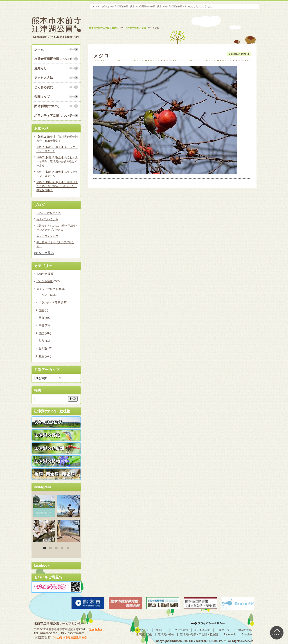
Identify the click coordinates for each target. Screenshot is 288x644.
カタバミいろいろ (47, 219)
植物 (41, 333)
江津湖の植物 (166, 635)
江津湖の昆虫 (144, 635)
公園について (141, 630)
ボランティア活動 (49, 303)
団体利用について (47, 106)
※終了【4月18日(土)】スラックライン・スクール (57, 149)
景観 (41, 325)
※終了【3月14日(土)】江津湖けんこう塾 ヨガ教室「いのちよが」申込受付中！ (57, 186)
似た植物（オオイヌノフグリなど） (55, 244)
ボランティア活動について (53, 116)
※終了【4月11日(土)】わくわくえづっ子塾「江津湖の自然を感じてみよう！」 (57, 162)
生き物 (43, 348)
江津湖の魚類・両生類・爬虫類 (199, 635)
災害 (41, 341)
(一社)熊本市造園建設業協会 (70, 637)
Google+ (247, 635)
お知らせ (40, 68)
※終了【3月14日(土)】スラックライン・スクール (57, 174)
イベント (44, 295)
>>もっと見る (44, 253)
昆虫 (41, 318)
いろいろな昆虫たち (49, 213)
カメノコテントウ (47, 236)
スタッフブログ (46, 289)
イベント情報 (45, 281)
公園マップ (42, 97)
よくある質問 (44, 87)
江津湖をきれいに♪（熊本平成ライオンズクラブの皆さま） (57, 228)
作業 (41, 310)
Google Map (96, 629)
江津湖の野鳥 (244, 630)
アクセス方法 (44, 78)
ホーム (39, 49)
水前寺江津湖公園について (53, 59)
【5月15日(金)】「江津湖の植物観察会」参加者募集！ (57, 139)
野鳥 (41, 356)
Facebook (230, 635)
